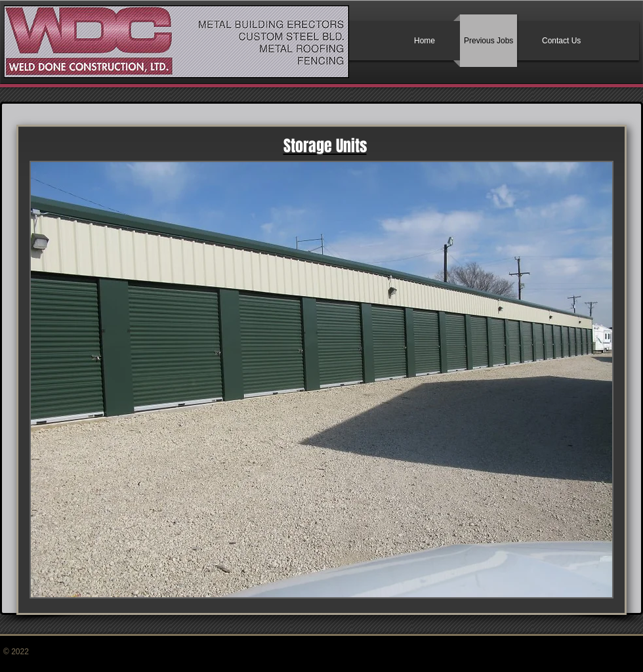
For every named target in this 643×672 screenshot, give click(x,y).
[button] (321, 380)
